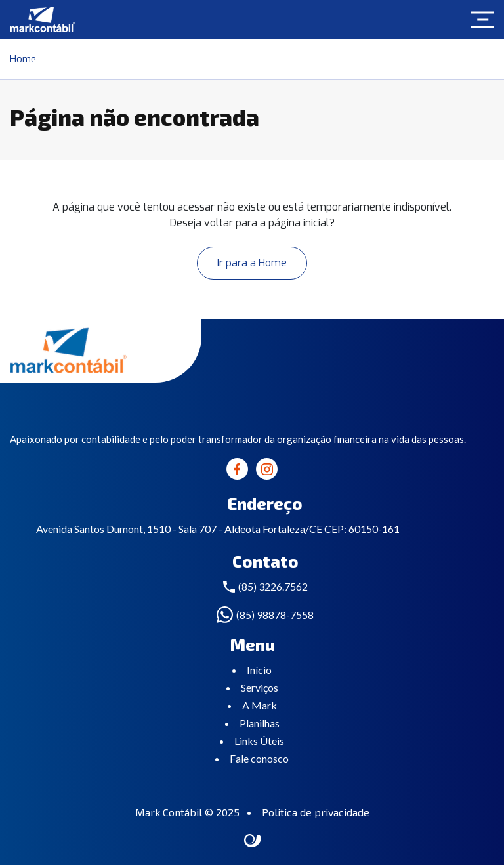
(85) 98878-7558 (275, 615)
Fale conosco (259, 758)
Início (259, 670)
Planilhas (260, 723)
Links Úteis (259, 741)
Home (23, 59)
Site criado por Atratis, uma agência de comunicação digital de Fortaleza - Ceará (253, 841)
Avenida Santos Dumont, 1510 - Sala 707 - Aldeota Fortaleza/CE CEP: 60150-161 (218, 529)
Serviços (260, 687)
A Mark (260, 705)
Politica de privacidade (316, 812)
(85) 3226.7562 (273, 586)
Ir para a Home (252, 263)
